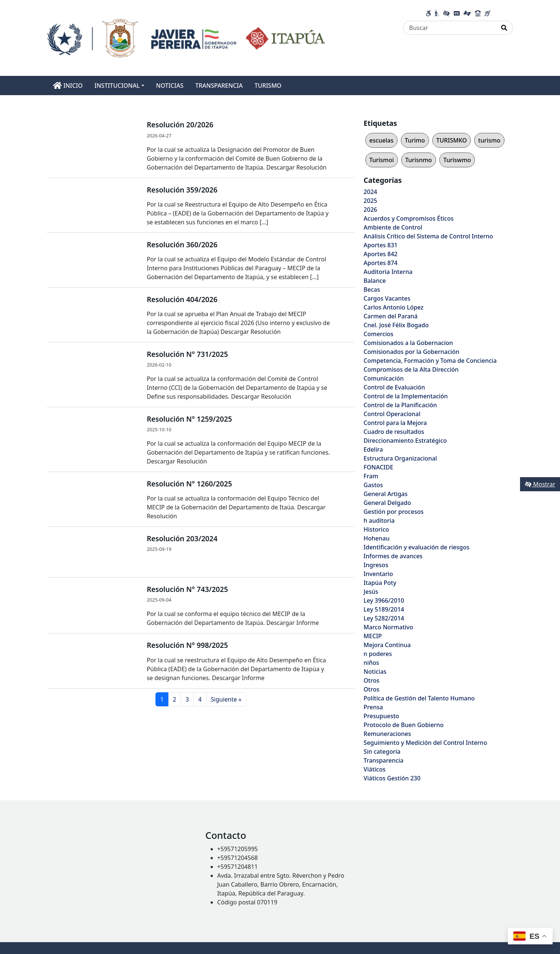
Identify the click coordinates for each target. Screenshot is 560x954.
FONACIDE (378, 467)
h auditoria (379, 520)
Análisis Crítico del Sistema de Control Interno (428, 236)
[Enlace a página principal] (186, 37)
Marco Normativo (388, 627)
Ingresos (376, 565)
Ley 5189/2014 (384, 609)
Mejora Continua (387, 645)
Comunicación (383, 378)
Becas (372, 289)
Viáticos (374, 769)
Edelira (373, 449)
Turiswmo (457, 160)
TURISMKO (452, 140)
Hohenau (376, 538)
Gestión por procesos (393, 512)
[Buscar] (450, 28)
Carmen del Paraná (390, 316)
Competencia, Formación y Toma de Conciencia (430, 361)
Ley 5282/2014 (384, 618)
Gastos (373, 485)
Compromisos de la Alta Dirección (411, 369)
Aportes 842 (380, 254)
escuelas (381, 140)
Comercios (378, 334)
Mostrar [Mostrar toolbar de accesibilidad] (540, 484)
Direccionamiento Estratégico (405, 441)
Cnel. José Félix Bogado (396, 325)
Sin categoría (382, 752)
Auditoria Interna (388, 272)
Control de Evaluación (394, 387)
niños (371, 663)
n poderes (378, 654)
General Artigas (385, 494)
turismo (489, 140)
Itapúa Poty (380, 583)
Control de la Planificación (400, 405)
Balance (375, 281)
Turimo (415, 140)
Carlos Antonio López (393, 307)
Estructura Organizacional (400, 458)
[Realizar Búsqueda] (504, 28)
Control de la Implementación (406, 396)
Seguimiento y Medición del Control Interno (425, 743)
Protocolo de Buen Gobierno (403, 725)
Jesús (371, 592)
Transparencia (383, 760)
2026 (370, 210)
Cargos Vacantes (387, 298)
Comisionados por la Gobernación (411, 352)
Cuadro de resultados (394, 432)
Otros (371, 680)
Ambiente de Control (393, 227)
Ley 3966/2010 (384, 600)
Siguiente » (226, 699)
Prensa (373, 707)
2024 (370, 192)
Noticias (375, 672)
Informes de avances (393, 556)
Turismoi (382, 160)
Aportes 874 (380, 263)
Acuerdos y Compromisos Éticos (408, 218)
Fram (371, 476)
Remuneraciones (387, 734)
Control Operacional (392, 414)
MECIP (373, 636)
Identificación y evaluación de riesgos (416, 547)
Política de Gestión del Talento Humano (419, 698)
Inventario (378, 574)
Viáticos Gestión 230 (392, 778)
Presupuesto (381, 716)
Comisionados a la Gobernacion (408, 343)
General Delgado (387, 503)
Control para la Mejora (395, 423)
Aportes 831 (380, 245)
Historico (376, 529)
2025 (370, 201)
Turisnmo (419, 160)
